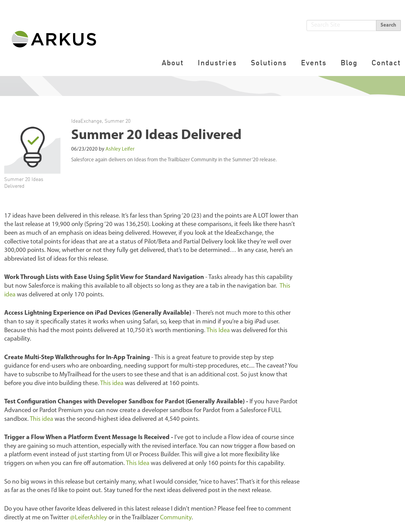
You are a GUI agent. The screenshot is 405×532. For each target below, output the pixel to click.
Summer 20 (118, 121)
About (173, 63)
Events (314, 63)
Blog (349, 63)
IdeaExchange (86, 121)
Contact (386, 63)
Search (388, 25)
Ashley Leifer (120, 149)
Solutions (269, 63)
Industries (217, 63)
